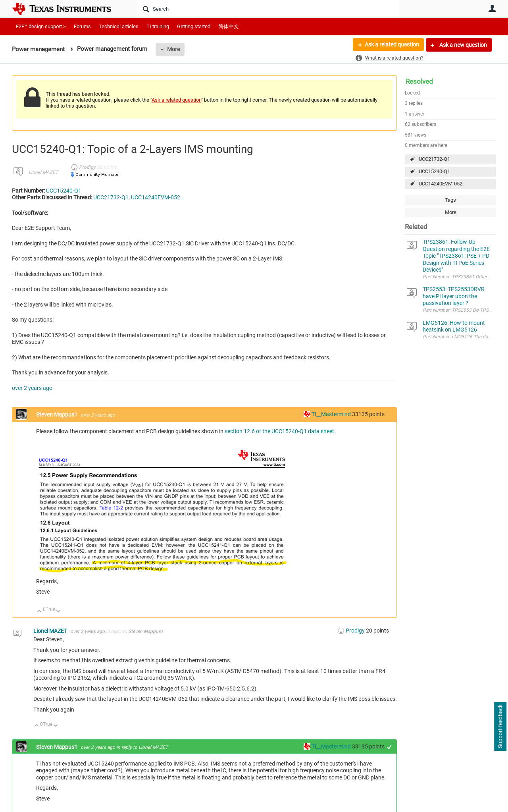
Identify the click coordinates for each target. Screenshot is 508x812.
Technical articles (119, 26)
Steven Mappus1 (57, 415)
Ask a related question (392, 45)
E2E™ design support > (41, 26)
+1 (390, 747)
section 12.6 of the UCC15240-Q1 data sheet (279, 431)
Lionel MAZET (43, 172)
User (492, 8)
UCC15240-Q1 (434, 171)
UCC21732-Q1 (434, 159)
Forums (82, 26)
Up (39, 612)
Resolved (419, 81)
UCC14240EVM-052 (441, 184)
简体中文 (229, 26)
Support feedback (500, 727)
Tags (450, 200)
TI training (158, 26)
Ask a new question (463, 45)
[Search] (268, 9)
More (173, 49)
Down (59, 612)
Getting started (194, 26)
